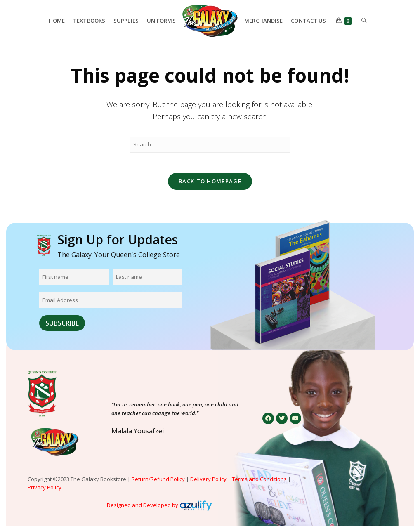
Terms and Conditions (259, 484)
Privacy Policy (45, 493)
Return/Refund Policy (158, 484)
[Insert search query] (210, 145)
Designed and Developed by (143, 510)
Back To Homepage (210, 186)
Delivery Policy (208, 484)
